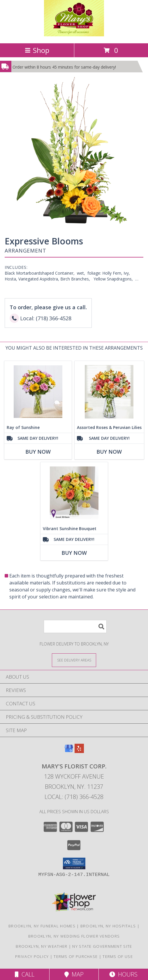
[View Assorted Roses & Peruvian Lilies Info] (109, 392)
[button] (74, 863)
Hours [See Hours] (123, 974)
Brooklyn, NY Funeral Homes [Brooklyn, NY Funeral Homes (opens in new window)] (42, 926)
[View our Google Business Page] (69, 751)
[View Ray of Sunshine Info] (38, 392)
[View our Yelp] (79, 751)
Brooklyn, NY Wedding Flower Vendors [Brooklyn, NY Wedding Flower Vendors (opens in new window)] (74, 936)
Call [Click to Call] (25, 974)
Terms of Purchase (76, 956)
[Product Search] (75, 626)
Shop (37, 50)
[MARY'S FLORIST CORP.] (74, 35)
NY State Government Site (102, 946)
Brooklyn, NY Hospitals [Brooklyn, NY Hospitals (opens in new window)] (108, 926)
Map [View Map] (74, 974)
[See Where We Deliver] (74, 660)
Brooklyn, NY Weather (42, 946)
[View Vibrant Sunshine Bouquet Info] (74, 493)
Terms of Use (118, 956)
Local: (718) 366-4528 (74, 797)
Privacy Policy (32, 956)
